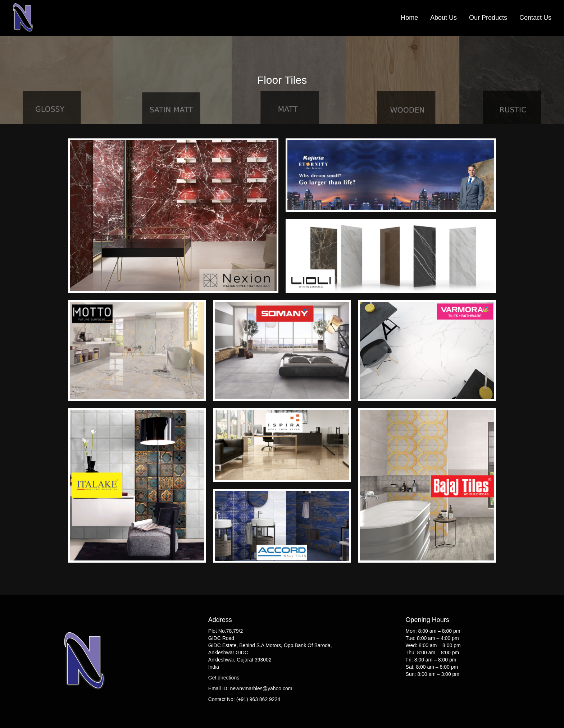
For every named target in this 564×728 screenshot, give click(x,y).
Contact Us (535, 18)
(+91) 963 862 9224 (258, 699)
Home (409, 18)
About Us (444, 18)
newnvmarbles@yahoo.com (261, 688)
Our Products (488, 18)
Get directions (224, 678)
